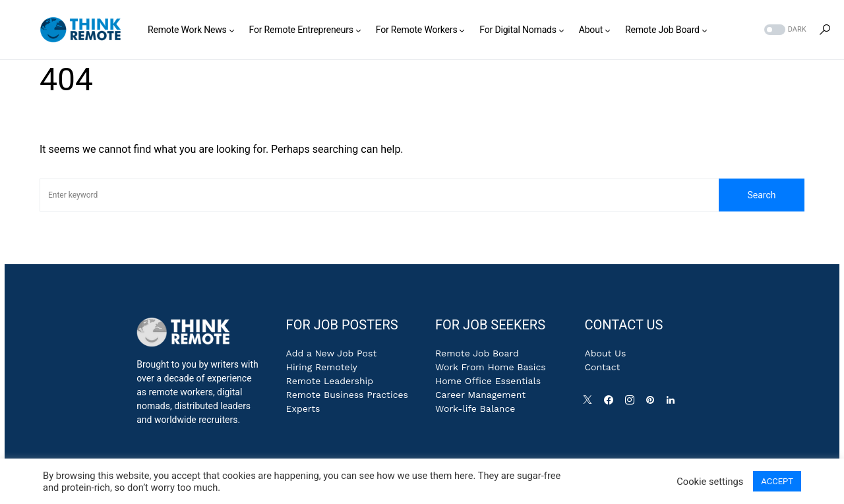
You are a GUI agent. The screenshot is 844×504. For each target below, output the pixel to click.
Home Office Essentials (488, 381)
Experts (303, 408)
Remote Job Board (477, 353)
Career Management (480, 395)
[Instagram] (632, 403)
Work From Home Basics (491, 367)
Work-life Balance (475, 408)
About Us (605, 353)
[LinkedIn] (673, 403)
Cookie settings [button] (710, 482)
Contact (602, 367)
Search (761, 195)
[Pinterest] (653, 403)
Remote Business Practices (347, 395)
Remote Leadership (330, 381)
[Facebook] (611, 403)
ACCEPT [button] (777, 481)
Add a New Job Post (332, 353)
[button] (784, 30)
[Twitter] (590, 403)
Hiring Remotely (322, 367)
